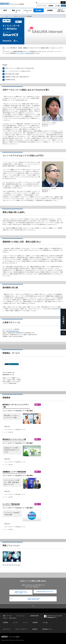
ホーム (3, 16)
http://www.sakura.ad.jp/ (13, 331)
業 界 (5, 10)
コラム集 (57, 6)
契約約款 (35, 629)
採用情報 (51, 6)
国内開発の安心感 (10, 80)
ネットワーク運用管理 (13, 16)
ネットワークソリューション (12, 565)
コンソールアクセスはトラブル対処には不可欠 (18, 71)
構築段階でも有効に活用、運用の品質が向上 (17, 77)
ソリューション (27, 11)
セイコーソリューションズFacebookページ (53, 617)
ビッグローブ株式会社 (11, 504)
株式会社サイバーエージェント (14, 439)
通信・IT (19, 22)
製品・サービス (16, 11)
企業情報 (50, 10)
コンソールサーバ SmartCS (24, 53)
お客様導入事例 (34, 616)
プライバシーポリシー (21, 629)
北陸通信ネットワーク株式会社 (14, 472)
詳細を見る (7, 426)
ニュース (15, 622)
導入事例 (39, 10)
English (63, 6)
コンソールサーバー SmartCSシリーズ (15, 430)
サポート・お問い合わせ (61, 10)
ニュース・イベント (42, 6)
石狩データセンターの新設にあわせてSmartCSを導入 (20, 68)
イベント (25, 622)
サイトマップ (7, 629)
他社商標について (47, 629)
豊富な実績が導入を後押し (12, 74)
